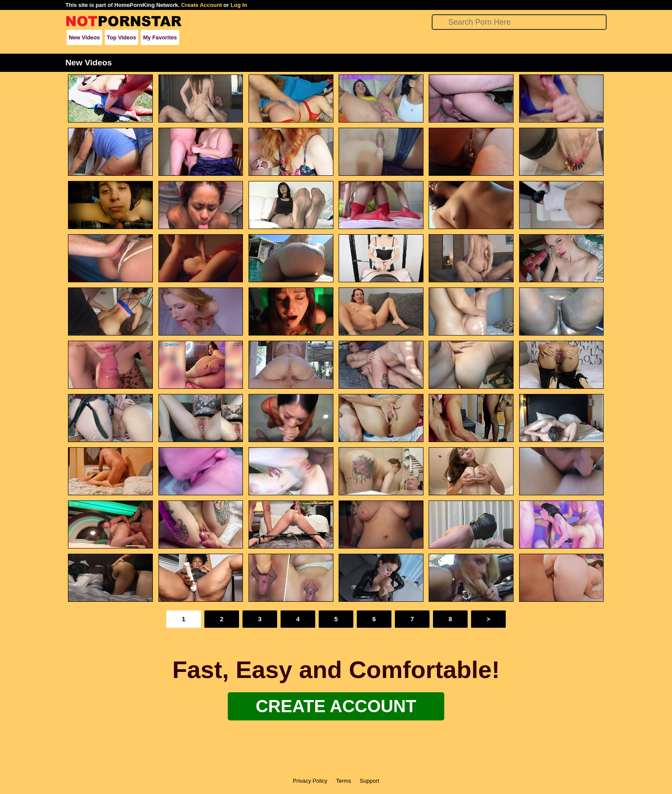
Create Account (201, 5)
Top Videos (122, 37)
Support (370, 781)
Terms (344, 781)
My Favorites (160, 37)
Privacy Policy (310, 781)
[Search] (519, 22)
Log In (239, 5)
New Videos (84, 37)
